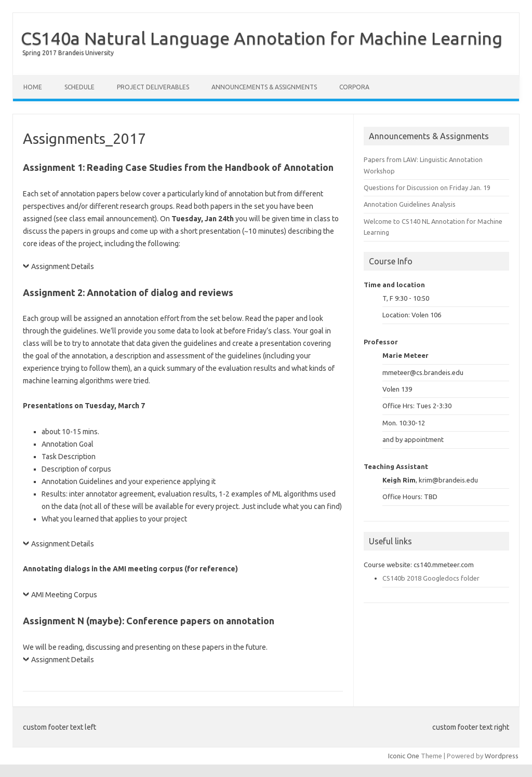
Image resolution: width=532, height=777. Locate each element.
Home (33, 87)
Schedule (79, 87)
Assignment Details (63, 266)
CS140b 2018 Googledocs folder (431, 578)
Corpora (354, 87)
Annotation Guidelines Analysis (410, 204)
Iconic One (404, 756)
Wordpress (502, 756)
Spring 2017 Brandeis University (68, 53)
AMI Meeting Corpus (64, 595)
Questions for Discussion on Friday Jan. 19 (427, 187)
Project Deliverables (153, 87)
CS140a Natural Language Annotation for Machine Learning (262, 38)
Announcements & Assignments (264, 87)
